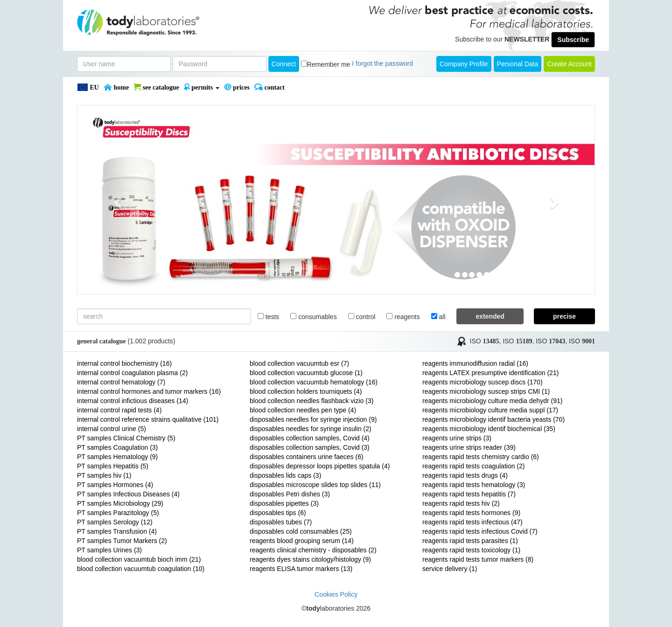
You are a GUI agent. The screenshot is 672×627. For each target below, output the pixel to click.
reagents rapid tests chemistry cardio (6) (481, 457)
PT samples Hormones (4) (115, 485)
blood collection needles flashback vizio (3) (311, 401)
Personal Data (518, 64)
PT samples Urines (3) (109, 550)
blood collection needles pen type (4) (303, 410)
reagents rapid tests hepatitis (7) (469, 494)
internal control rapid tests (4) (119, 410)
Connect (284, 64)
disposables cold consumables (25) (301, 531)
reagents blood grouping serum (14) (302, 541)
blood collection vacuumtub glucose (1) (306, 373)
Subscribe (573, 40)
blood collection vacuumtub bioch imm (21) (139, 559)
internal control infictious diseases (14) (133, 401)
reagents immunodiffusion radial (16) (475, 363)
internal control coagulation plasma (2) (132, 373)
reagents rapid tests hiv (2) (461, 503)
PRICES (237, 87)
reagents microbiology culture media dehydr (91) (492, 401)
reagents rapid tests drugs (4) (465, 475)
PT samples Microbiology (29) (120, 503)
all (438, 317)
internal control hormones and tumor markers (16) (149, 391)
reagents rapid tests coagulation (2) (473, 466)
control (362, 317)
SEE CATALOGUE (156, 87)
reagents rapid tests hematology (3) (474, 485)
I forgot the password (382, 63)
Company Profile (464, 64)
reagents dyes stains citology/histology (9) (310, 559)
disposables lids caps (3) (285, 475)
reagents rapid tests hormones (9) (471, 513)
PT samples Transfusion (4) (117, 531)
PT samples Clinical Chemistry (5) (126, 438)
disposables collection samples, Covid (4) (310, 438)
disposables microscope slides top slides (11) (315, 485)
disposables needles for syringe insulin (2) (311, 429)
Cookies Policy (336, 594)
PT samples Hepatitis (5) (113, 466)
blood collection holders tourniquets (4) (306, 391)
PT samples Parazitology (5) (118, 513)
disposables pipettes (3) (284, 503)
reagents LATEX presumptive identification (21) (490, 373)
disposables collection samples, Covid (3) (310, 447)
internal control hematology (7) (121, 382)
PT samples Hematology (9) (117, 457)
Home (116, 87)
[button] (116, 200)
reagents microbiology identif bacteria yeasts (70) (493, 419)
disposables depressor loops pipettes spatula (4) (320, 466)
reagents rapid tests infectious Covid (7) (480, 531)
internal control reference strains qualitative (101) (148, 419)
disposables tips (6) (278, 513)
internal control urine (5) (112, 429)
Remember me (329, 64)
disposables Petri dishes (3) (290, 494)
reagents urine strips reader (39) (469, 447)
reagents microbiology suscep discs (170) (483, 382)
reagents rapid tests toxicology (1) (471, 550)
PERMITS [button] (202, 87)
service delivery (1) (450, 569)
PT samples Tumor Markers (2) (122, 541)
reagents (403, 317)
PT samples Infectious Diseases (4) (128, 494)
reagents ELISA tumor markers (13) (301, 569)
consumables (313, 317)
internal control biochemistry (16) (124, 363)
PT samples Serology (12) (115, 522)
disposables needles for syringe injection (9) (313, 419)
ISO (485, 341)
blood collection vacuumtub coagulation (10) (141, 569)
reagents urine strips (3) (457, 438)
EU (88, 87)
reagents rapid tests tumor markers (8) (478, 559)
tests (268, 317)
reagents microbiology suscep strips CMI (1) (486, 391)
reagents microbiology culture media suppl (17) (490, 410)
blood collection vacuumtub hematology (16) (314, 382)
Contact (269, 87)
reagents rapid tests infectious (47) (472, 522)
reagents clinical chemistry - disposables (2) (313, 550)
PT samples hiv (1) (104, 475)
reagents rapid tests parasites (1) (470, 541)
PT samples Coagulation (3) (117, 447)
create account (569, 64)
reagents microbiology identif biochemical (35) (489, 429)
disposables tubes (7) (281, 522)
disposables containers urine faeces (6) (307, 457)
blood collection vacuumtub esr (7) (299, 363)
